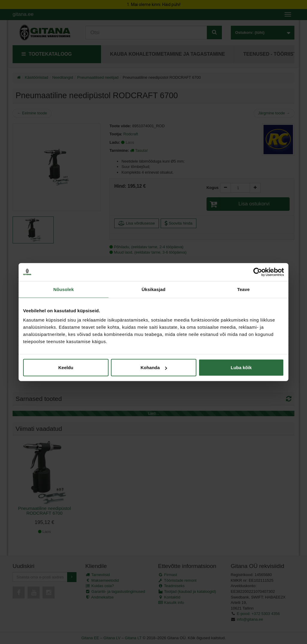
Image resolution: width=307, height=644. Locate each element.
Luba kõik (241, 368)
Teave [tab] (243, 289)
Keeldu (66, 368)
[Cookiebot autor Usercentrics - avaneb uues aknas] (258, 272)
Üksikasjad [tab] (153, 289)
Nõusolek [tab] (64, 289)
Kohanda (154, 368)
